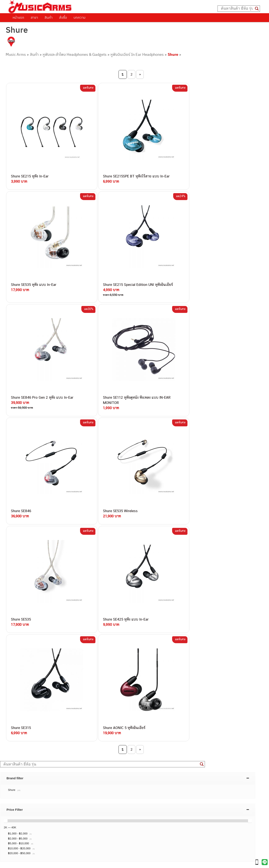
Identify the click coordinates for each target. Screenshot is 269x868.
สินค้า (49, 17)
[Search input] (237, 9)
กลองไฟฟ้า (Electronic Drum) (31, 818)
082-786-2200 (69, 720)
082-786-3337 (60, 696)
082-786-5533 (59, 701)
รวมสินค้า (19, 624)
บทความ (80, 17)
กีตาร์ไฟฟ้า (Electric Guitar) (30, 794)
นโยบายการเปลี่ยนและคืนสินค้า (35, 618)
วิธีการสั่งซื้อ (21, 608)
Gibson (16, 837)
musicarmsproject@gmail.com (42, 788)
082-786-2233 (74, 740)
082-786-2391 (68, 749)
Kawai (16, 847)
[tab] (128, 504)
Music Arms (16, 54)
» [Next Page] (140, 74)
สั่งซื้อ (63, 17)
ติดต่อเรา (19, 613)
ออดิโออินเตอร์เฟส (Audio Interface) (36, 823)
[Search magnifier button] (257, 9)
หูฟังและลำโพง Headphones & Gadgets (75, 54)
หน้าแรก (18, 17)
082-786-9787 (59, 735)
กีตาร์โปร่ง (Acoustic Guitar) (31, 799)
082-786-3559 (60, 691)
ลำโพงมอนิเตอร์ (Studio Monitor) (34, 828)
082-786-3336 (57, 716)
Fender (16, 832)
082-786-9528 (49, 730)
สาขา (34, 17)
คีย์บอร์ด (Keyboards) (26, 804)
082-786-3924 (47, 725)
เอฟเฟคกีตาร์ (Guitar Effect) (30, 813)
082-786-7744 (66, 711)
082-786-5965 (69, 744)
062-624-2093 (62, 686)
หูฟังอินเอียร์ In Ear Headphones (137, 54)
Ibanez (16, 842)
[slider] (6, 547)
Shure (173, 54)
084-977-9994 (60, 706)
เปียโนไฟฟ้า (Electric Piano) (30, 809)
